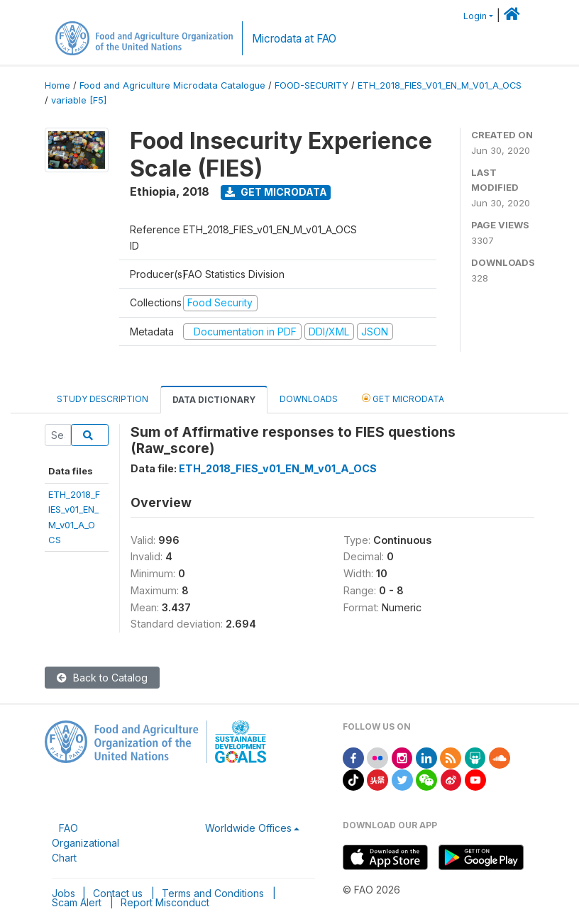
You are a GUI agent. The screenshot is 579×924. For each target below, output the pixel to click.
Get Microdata (276, 192)
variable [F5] (79, 100)
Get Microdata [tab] (403, 398)
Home (57, 85)
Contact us (118, 893)
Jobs (64, 893)
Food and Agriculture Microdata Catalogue (172, 85)
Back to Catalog (102, 678)
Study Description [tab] (103, 399)
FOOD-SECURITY (311, 85)
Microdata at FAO (294, 39)
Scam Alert (77, 902)
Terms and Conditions (213, 893)
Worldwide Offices (248, 828)
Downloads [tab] (309, 399)
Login (475, 16)
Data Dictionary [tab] (214, 400)
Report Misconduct (165, 902)
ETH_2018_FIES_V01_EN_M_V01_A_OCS (440, 85)
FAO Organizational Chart (86, 843)
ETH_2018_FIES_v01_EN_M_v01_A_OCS (278, 468)
